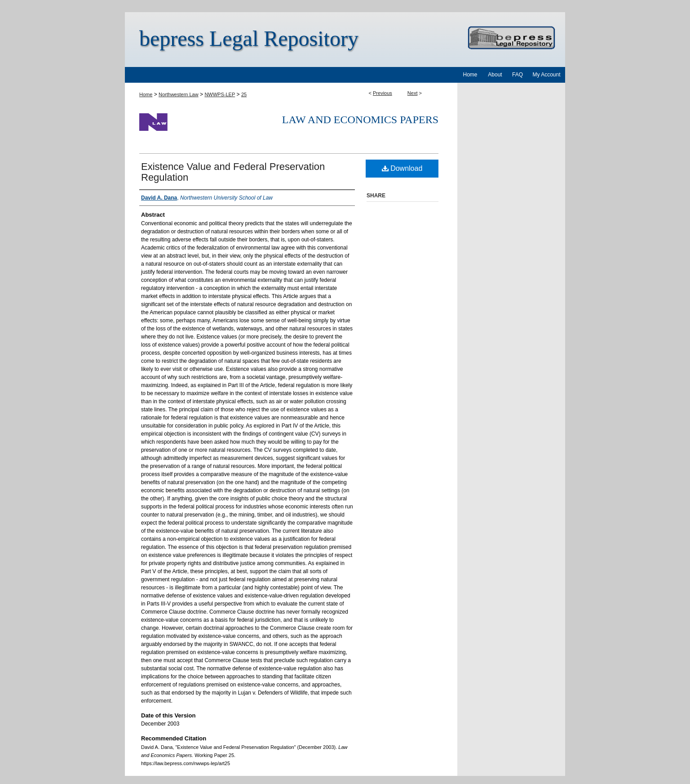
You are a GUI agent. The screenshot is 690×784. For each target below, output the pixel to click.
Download (402, 168)
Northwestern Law (179, 94)
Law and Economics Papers (360, 120)
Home (146, 94)
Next (413, 93)
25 (244, 94)
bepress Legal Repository (249, 38)
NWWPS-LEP (220, 94)
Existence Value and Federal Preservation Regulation (233, 172)
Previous (383, 93)
